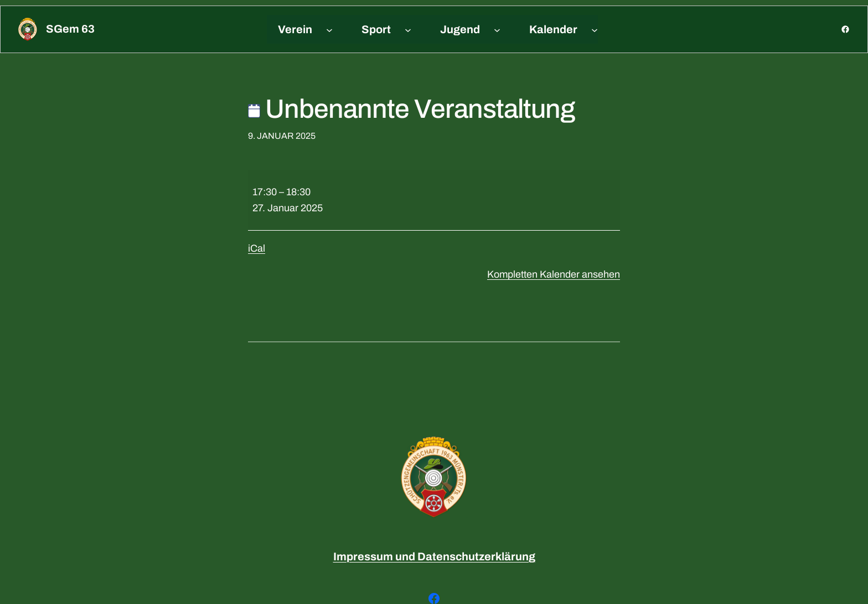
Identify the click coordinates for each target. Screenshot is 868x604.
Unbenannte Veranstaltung (412, 109)
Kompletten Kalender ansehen (554, 274)
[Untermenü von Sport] (408, 29)
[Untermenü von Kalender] (595, 29)
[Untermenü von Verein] (329, 29)
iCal (257, 248)
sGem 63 (70, 29)
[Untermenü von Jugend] (497, 29)
